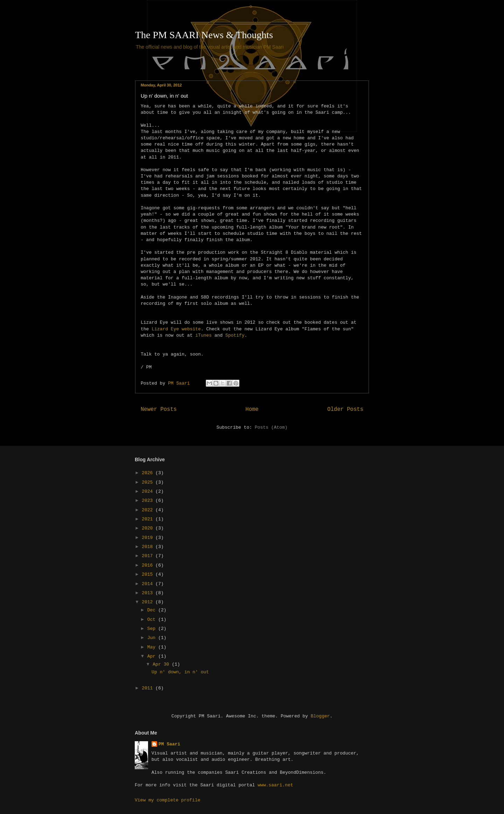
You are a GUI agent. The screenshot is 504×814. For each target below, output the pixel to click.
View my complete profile (167, 800)
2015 (149, 574)
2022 (149, 510)
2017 (149, 556)
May (153, 647)
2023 (149, 501)
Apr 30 (162, 664)
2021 (149, 519)
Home (252, 409)
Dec (153, 610)
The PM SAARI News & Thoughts (204, 35)
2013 (149, 593)
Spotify (235, 335)
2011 (149, 688)
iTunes (204, 335)
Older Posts (345, 409)
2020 (149, 528)
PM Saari (169, 744)
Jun (153, 638)
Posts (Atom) (271, 427)
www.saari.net (275, 785)
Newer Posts (159, 409)
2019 (149, 538)
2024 (149, 492)
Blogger (320, 716)
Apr (153, 656)
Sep (153, 629)
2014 (149, 584)
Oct (153, 620)
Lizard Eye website (176, 329)
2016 (149, 565)
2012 (149, 602)
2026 (149, 473)
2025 (149, 482)
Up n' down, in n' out (164, 96)
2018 (149, 547)
